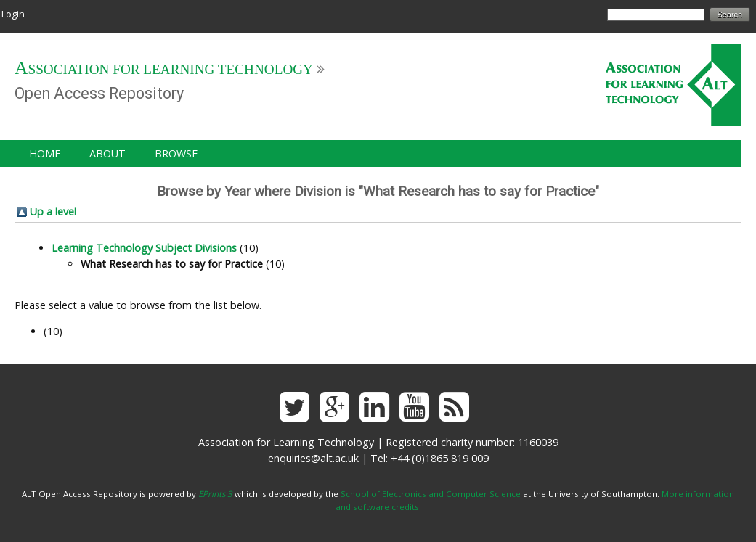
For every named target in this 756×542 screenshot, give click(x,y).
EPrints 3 (215, 494)
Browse (176, 153)
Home (45, 153)
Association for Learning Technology (164, 69)
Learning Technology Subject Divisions (144, 248)
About (107, 153)
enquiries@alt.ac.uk (313, 458)
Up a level (53, 212)
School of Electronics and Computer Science (431, 494)
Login (13, 14)
